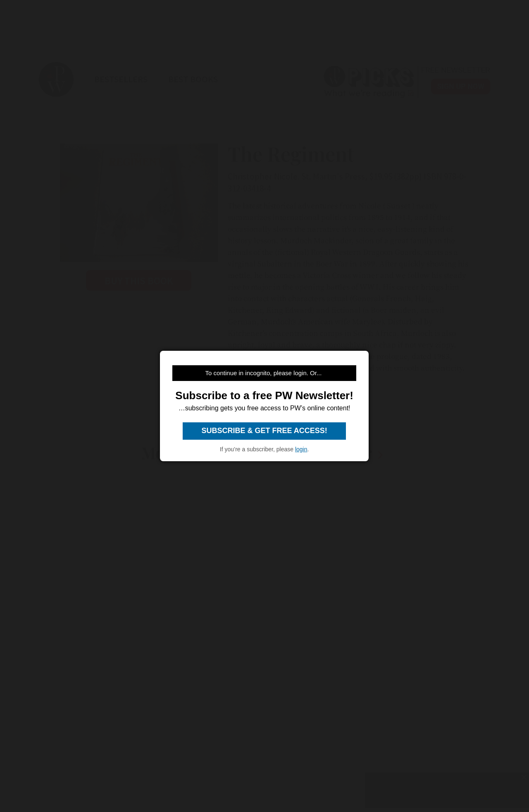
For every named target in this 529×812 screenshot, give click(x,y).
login (301, 449)
